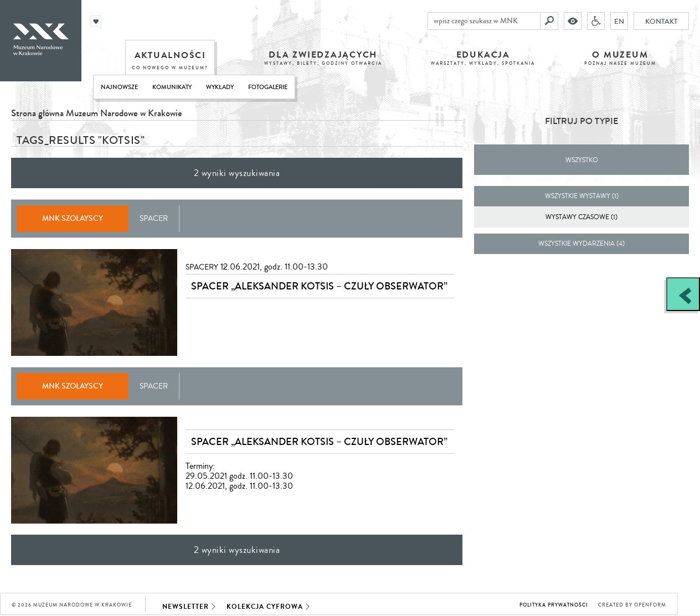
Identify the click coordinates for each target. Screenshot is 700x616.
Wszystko (582, 160)
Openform (650, 605)
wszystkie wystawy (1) (582, 196)
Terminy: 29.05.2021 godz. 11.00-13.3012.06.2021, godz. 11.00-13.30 (239, 476)
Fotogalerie (268, 87)
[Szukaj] (549, 21)
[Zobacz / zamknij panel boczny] (683, 294)
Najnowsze (119, 87)
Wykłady (220, 87)
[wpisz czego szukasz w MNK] (484, 21)
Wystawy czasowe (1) (581, 217)
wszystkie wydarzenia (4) (581, 244)
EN (619, 21)
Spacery (202, 267)
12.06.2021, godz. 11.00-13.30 (274, 267)
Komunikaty (172, 87)
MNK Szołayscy (73, 218)
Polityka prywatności (554, 605)
